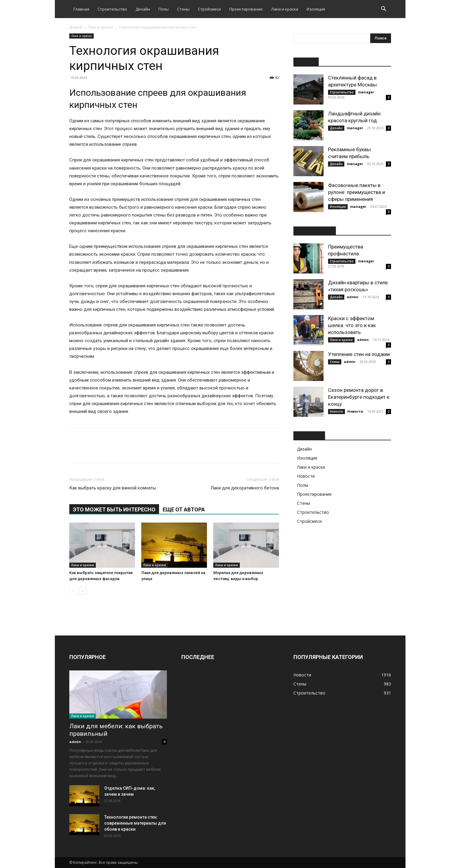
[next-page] (83, 591)
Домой (76, 27)
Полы (164, 9)
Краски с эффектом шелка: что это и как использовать (352, 325)
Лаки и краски (285, 9)
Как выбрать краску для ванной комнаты (113, 488)
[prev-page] (73, 591)
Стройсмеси (209, 9)
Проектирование (246, 9)
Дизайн (143, 9)
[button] (384, 9)
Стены (183, 9)
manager (366, 92)
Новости (336, 411)
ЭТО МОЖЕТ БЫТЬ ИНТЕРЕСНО (114, 509)
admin (353, 297)
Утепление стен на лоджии (359, 354)
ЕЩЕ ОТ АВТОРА (184, 509)
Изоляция (316, 9)
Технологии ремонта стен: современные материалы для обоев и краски (135, 823)
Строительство (112, 9)
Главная (81, 9)
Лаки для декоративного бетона (245, 488)
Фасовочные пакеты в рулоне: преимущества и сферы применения (357, 192)
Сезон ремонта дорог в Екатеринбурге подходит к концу (359, 397)
